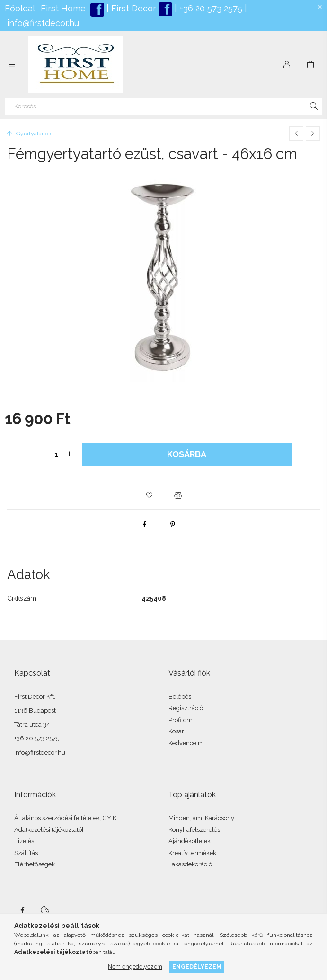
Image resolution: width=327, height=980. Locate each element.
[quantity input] (57, 454)
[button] (150, 495)
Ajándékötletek (190, 841)
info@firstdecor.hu (43, 23)
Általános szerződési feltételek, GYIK (65, 818)
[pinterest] (173, 524)
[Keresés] (163, 106)
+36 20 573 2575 (210, 8)
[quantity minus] (44, 454)
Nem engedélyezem (135, 967)
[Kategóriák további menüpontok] (12, 64)
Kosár (176, 731)
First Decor (133, 8)
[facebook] (144, 524)
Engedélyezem (197, 967)
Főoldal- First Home (45, 8)
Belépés (180, 697)
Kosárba (187, 454)
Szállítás (26, 853)
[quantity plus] (70, 454)
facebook (22, 910)
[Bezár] (320, 7)
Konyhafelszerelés (194, 830)
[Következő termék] (313, 134)
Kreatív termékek (192, 853)
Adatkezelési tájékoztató (48, 830)
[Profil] (287, 64)
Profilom (181, 720)
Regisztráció (186, 708)
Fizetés (24, 841)
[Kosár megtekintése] (310, 64)
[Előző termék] (296, 134)
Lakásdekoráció (190, 864)
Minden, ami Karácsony (201, 818)
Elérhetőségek (35, 864)
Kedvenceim (186, 743)
